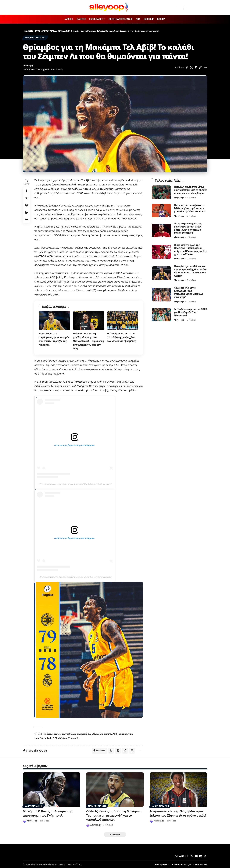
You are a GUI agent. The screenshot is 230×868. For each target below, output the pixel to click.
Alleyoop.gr (29, 66)
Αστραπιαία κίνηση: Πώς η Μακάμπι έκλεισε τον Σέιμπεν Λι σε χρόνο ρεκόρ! (178, 813)
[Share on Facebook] (187, 67)
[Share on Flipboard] (196, 67)
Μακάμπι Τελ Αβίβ (109, 733)
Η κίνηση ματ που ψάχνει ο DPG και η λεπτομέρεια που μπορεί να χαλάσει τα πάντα (190, 208)
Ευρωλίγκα (93, 733)
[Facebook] (166, 7)
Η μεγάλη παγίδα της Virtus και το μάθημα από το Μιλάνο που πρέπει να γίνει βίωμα (191, 190)
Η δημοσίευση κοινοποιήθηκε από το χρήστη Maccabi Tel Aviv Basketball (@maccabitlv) (75, 483)
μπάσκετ (123, 733)
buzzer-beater (54, 733)
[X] (169, 7)
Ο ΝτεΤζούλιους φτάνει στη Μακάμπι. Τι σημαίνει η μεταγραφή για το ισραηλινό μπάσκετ (114, 815)
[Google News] (177, 7)
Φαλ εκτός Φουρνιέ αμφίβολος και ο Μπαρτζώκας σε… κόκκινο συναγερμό (189, 292)
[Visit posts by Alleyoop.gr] (24, 820)
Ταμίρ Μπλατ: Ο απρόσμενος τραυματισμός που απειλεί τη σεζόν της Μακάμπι (54, 339)
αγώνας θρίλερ (69, 733)
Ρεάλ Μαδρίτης (60, 737)
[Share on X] (191, 67)
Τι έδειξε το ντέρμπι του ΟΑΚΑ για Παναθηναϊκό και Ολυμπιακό (189, 312)
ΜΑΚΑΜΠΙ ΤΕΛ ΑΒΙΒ (35, 38)
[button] (187, 7)
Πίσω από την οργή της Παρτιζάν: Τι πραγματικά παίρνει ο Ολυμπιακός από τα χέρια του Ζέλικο (191, 249)
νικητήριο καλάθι (43, 737)
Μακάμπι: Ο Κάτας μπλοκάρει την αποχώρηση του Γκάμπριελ (48, 813)
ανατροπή (82, 733)
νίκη (131, 733)
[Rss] (181, 7)
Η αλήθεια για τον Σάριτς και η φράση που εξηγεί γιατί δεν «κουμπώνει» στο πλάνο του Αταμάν (190, 271)
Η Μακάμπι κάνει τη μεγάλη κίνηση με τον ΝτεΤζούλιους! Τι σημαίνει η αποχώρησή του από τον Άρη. (89, 341)
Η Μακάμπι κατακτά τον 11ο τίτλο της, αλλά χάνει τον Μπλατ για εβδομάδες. (122, 337)
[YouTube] (173, 7)
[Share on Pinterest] (26, 205)
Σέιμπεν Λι (74, 737)
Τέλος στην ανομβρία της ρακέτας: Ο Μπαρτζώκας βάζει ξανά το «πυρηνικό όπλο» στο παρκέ (188, 228)
